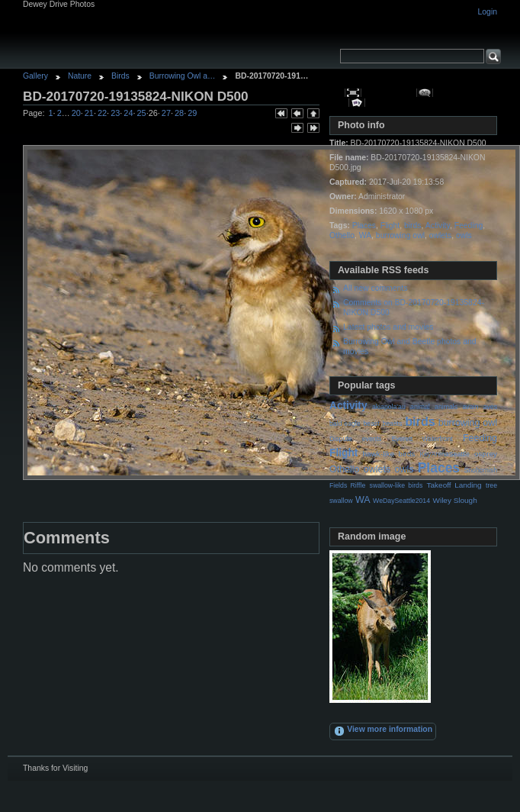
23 (115, 113)
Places (364, 226)
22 (102, 113)
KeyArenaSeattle (444, 454)
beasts (393, 424)
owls (464, 235)
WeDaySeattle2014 (401, 501)
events (372, 439)
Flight (390, 226)
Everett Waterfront (422, 439)
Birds (120, 76)
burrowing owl (400, 235)
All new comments (375, 288)
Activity (438, 226)
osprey (486, 454)
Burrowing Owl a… (183, 76)
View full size (353, 93)
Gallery (35, 76)
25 (141, 113)
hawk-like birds (389, 454)
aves (490, 407)
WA (365, 235)
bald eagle (345, 424)
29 (192, 113)
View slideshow (357, 103)
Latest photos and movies (388, 327)
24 (128, 113)
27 (166, 113)
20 (76, 113)
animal (420, 407)
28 (179, 113)
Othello (342, 235)
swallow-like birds (396, 485)
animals (446, 407)
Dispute (341, 439)
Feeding (469, 226)
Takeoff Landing (454, 485)
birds (413, 226)
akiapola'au (389, 407)
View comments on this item (425, 93)
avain (470, 407)
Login (488, 12)
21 (89, 113)
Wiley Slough (455, 500)
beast (371, 424)
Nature (80, 76)
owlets (440, 235)
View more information (383, 731)
